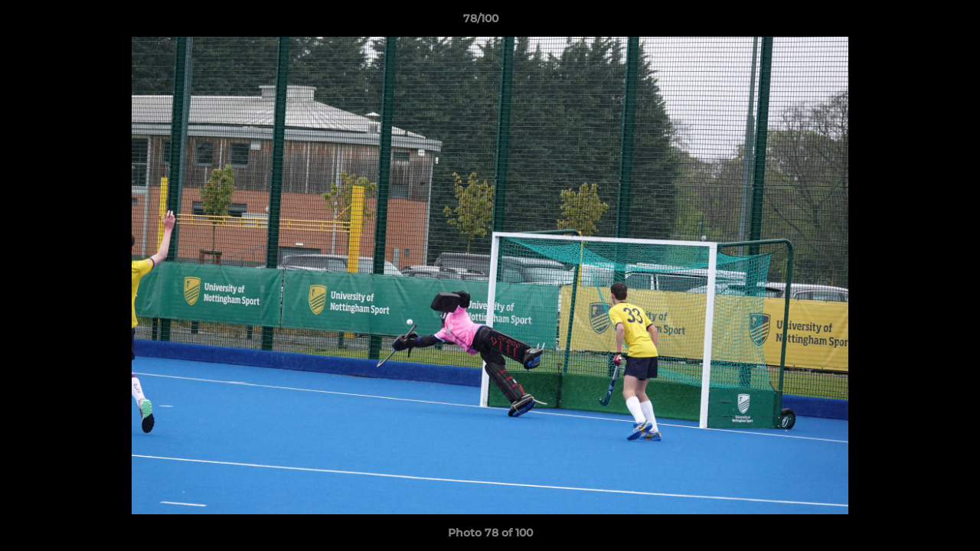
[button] (916, 22)
